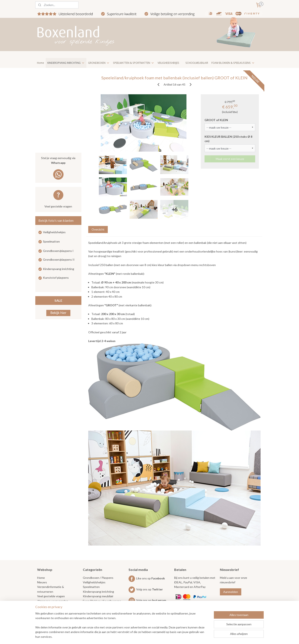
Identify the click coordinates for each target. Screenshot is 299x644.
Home (40, 63)
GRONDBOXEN (99, 63)
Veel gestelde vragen (58, 206)
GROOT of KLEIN (216, 120)
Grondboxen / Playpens (98, 578)
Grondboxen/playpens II (59, 259)
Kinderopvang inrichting (59, 269)
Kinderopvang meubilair (98, 596)
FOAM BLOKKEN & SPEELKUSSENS (233, 63)
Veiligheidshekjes (54, 232)
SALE (58, 300)
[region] (122, 628)
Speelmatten (51, 241)
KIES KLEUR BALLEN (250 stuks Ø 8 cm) (228, 139)
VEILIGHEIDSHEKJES (168, 63)
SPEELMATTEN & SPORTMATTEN (134, 63)
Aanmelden (231, 592)
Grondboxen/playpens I (58, 251)
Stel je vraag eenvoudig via (58, 161)
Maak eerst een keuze (230, 159)
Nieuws (42, 582)
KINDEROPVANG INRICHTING (66, 63)
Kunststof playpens (56, 278)
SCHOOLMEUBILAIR (197, 63)
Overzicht (98, 229)
